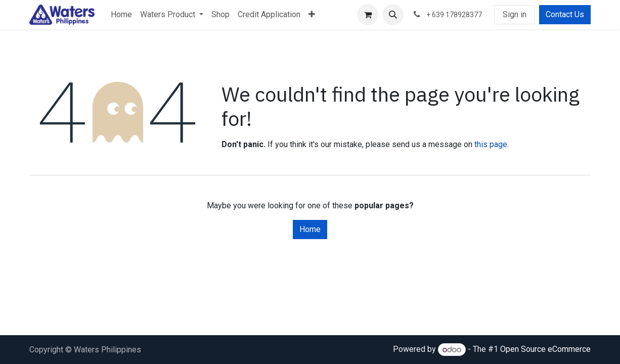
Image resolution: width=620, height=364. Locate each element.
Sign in (515, 14)
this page (491, 144)
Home (310, 229)
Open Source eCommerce (545, 350)
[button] (393, 15)
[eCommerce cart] (368, 15)
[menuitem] (121, 15)
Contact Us (565, 14)
